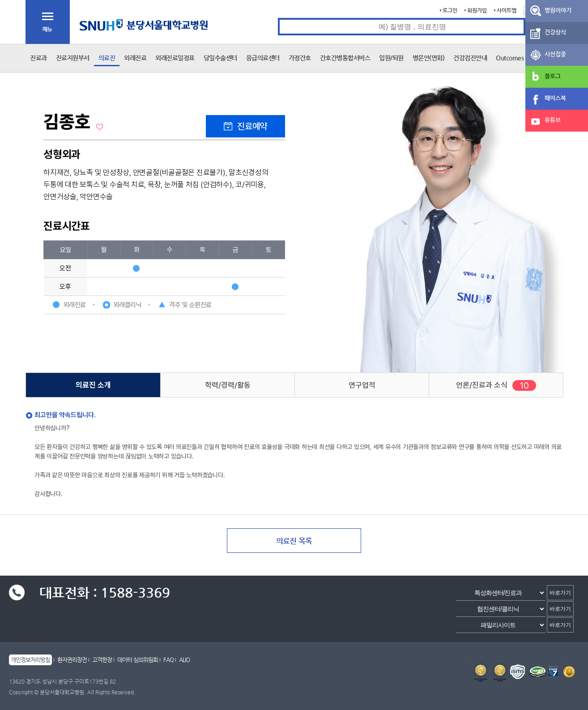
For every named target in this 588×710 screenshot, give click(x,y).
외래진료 (135, 58)
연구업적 (362, 385)
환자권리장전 (72, 660)
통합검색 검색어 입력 (278, 18)
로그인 (450, 10)
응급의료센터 (263, 58)
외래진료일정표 (175, 58)
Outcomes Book (517, 58)
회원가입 (477, 10)
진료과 (38, 58)
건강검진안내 (470, 58)
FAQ (168, 660)
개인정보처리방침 (30, 660)
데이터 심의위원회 (138, 660)
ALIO (184, 660)
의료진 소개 (93, 385)
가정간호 (300, 58)
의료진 (107, 58)
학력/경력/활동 (228, 385)
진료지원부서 (73, 58)
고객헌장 (102, 660)
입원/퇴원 (391, 58)
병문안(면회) (429, 58)
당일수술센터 (220, 58)
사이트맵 (507, 10)
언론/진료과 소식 (482, 385)
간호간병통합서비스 (345, 58)
